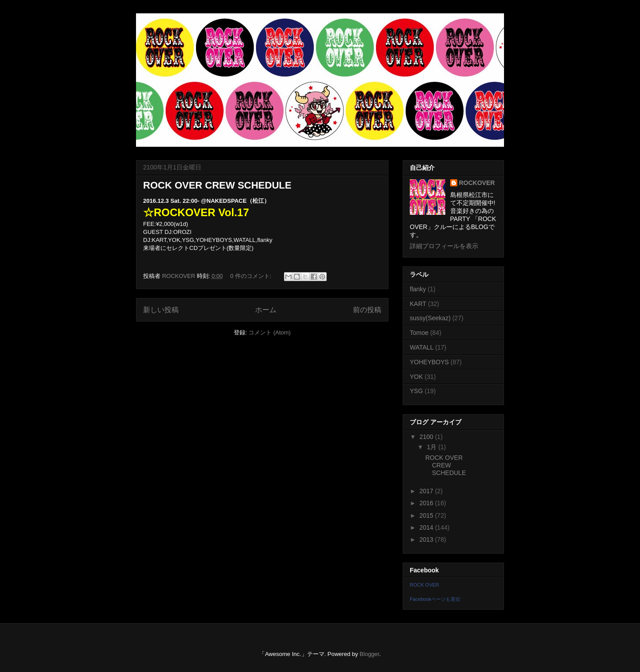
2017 (427, 491)
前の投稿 (367, 310)
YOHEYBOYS (429, 362)
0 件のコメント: (252, 276)
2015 (427, 515)
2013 (427, 539)
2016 (427, 503)
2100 (427, 437)
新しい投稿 (161, 310)
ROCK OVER (424, 585)
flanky (418, 289)
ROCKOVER (477, 183)
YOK (416, 377)
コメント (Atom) (270, 332)
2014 (427, 527)
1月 (432, 447)
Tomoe (419, 333)
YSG (416, 391)
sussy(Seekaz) (430, 318)
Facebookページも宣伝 (435, 599)
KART (418, 304)
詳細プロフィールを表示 (444, 246)
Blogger (369, 654)
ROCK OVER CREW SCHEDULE (217, 185)
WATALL (422, 347)
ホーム (266, 310)
